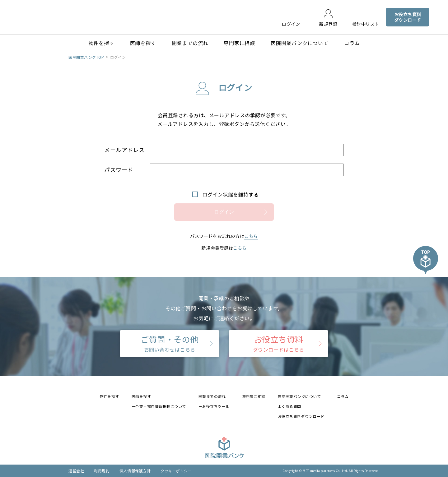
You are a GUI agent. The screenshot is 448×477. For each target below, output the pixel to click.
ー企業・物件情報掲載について (159, 406)
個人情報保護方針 (135, 471)
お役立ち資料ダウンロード (301, 416)
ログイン (291, 24)
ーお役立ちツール (214, 406)
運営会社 (76, 471)
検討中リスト (366, 24)
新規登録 (328, 24)
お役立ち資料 (279, 343)
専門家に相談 (239, 43)
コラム (352, 43)
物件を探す (101, 43)
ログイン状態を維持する (231, 194)
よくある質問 (289, 406)
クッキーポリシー (176, 471)
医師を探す (143, 43)
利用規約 (102, 471)
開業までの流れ (190, 43)
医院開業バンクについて (300, 43)
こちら (251, 236)
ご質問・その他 (170, 343)
